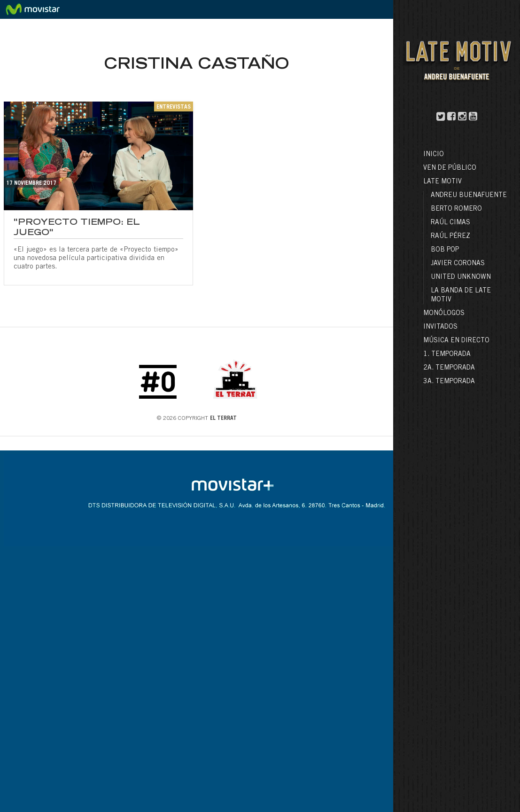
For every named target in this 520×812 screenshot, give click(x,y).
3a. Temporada (449, 382)
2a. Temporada (449, 368)
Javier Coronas (458, 264)
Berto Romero (456, 209)
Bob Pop (445, 250)
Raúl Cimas (450, 223)
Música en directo (456, 341)
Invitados (440, 327)
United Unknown (461, 277)
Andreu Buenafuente (469, 196)
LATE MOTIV (442, 182)
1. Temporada (447, 355)
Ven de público (450, 168)
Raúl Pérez (450, 237)
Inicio (434, 155)
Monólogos (444, 314)
